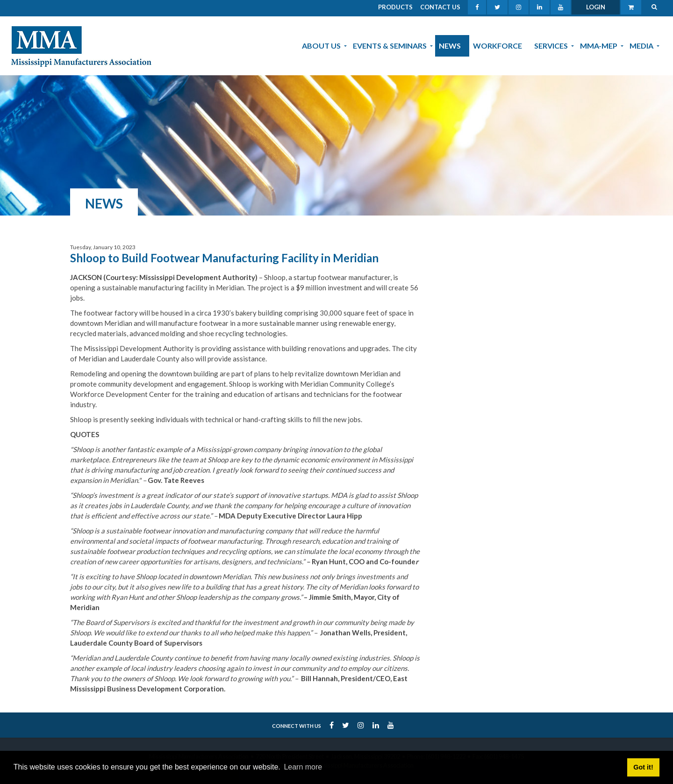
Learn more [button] (303, 767)
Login (596, 7)
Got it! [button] (643, 767)
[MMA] (81, 46)
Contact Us (440, 7)
